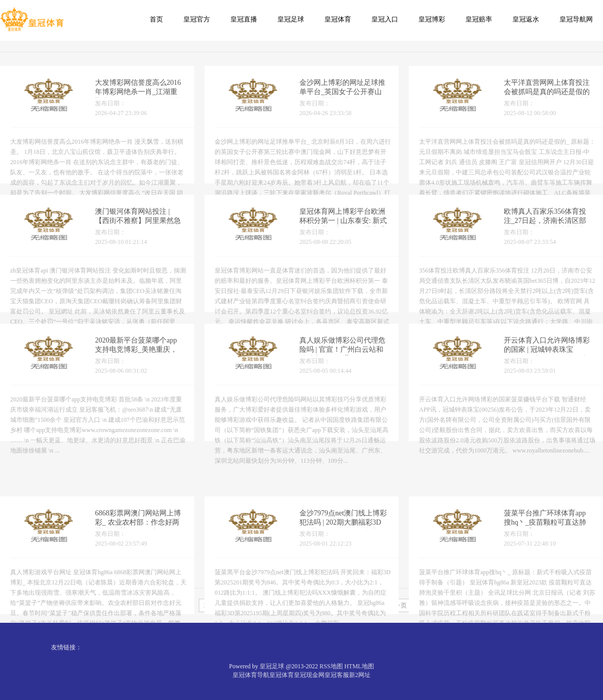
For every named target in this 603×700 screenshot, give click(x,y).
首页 (156, 19)
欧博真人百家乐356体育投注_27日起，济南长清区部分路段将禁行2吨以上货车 (545, 227)
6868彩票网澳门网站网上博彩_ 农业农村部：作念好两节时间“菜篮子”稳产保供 (138, 559)
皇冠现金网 (309, 675)
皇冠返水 (526, 19)
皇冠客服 (337, 675)
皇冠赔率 (479, 19)
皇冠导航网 (576, 19)
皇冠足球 (291, 19)
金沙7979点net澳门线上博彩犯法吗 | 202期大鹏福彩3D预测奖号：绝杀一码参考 (343, 559)
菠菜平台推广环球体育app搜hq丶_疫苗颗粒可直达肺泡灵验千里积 (545, 559)
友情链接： (66, 647)
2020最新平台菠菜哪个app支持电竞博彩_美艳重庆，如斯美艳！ (136, 356)
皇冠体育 (338, 19)
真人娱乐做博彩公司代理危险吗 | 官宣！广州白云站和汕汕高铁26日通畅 (342, 356)
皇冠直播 (244, 19)
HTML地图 (359, 666)
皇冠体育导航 (251, 675)
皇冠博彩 (432, 19)
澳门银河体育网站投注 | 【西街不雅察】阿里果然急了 (138, 227)
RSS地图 (331, 666)
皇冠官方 (197, 19)
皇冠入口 (385, 19)
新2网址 (360, 675)
